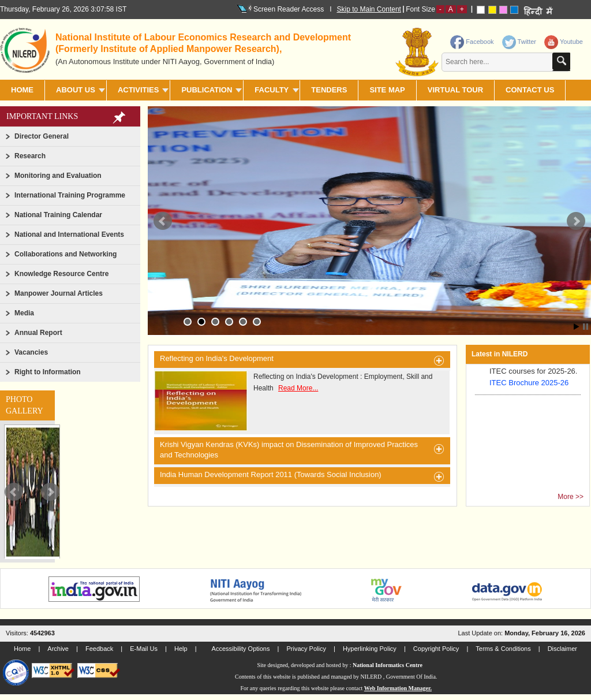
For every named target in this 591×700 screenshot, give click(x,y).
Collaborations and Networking (66, 254)
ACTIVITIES (139, 90)
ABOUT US (76, 90)
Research (30, 156)
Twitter (519, 42)
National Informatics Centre (388, 665)
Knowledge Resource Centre (61, 274)
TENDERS (329, 90)
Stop (586, 327)
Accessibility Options (241, 649)
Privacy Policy (306, 649)
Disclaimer (562, 649)
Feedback (99, 649)
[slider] (32, 492)
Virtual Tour (455, 90)
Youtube (564, 42)
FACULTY (272, 90)
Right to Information (48, 372)
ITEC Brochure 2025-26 (529, 387)
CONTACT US (530, 90)
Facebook (472, 42)
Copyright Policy (436, 649)
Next (50, 492)
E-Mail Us (144, 649)
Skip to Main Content (369, 9)
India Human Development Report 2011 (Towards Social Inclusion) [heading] (302, 476)
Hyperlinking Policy (370, 649)
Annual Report (38, 333)
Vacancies (31, 352)
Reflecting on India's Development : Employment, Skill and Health (293, 401)
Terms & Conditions (503, 649)
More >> (571, 497)
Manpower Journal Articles (59, 293)
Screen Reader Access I (290, 9)
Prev (14, 492)
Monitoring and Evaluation (58, 176)
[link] (521, 39)
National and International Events (69, 234)
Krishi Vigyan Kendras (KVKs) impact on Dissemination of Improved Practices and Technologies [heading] (302, 450)
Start (577, 327)
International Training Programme (70, 195)
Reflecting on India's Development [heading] (302, 360)
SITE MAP (387, 90)
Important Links (42, 116)
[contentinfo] (493, 54)
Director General (42, 136)
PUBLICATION (207, 90)
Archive (58, 649)
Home (22, 90)
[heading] (209, 48)
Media (24, 313)
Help (181, 649)
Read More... (298, 388)
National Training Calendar (58, 215)
